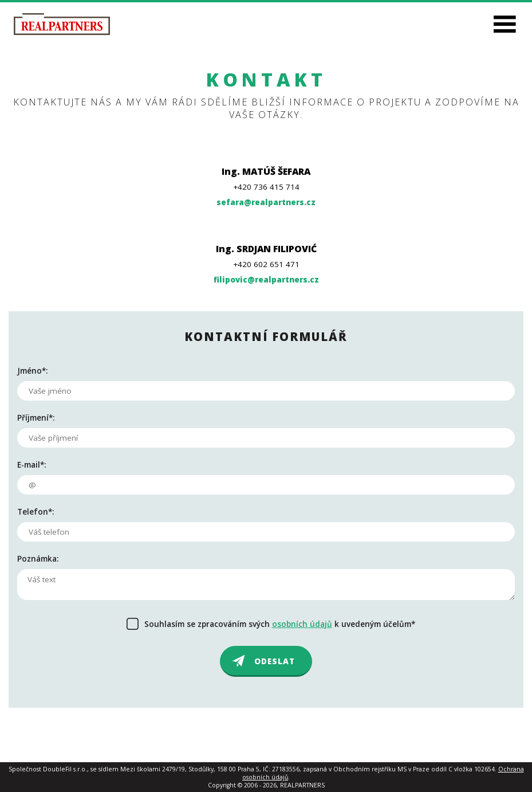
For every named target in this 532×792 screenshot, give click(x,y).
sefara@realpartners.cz (266, 202)
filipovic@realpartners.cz (266, 280)
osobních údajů (302, 624)
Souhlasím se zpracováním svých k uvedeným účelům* (280, 624)
